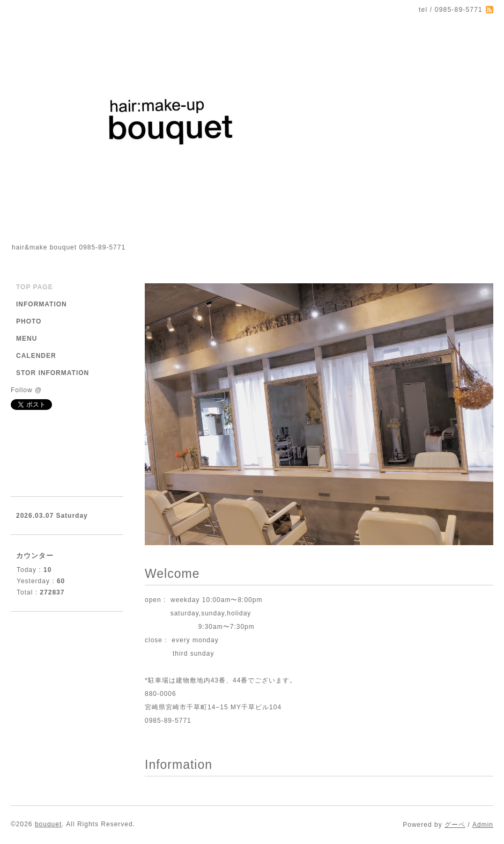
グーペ (455, 825)
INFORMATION (42, 304)
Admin (483, 825)
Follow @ (26, 390)
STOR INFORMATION (53, 373)
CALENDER (36, 356)
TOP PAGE (35, 287)
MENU (27, 339)
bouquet (48, 824)
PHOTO (29, 321)
